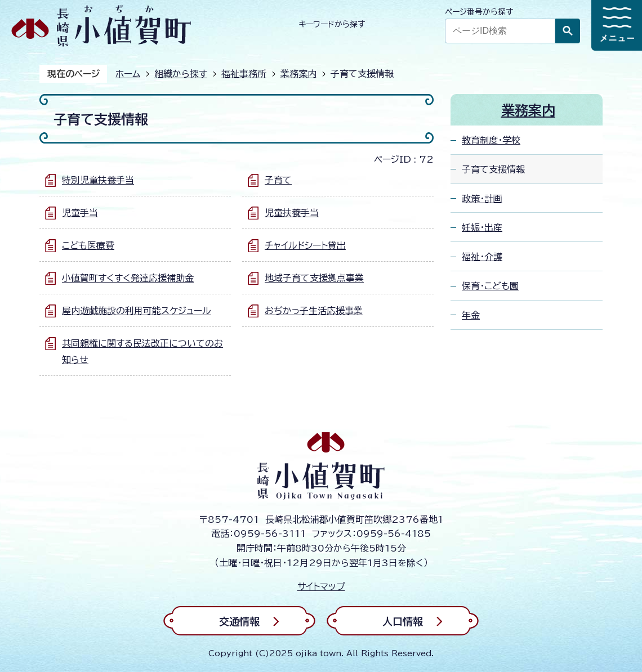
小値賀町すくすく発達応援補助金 (128, 278)
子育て (278, 180)
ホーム (128, 74)
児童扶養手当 (292, 213)
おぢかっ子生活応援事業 (314, 311)
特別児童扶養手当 (98, 180)
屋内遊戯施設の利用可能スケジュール (137, 311)
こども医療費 (88, 245)
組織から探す (181, 74)
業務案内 (298, 74)
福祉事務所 (244, 74)
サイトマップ (321, 586)
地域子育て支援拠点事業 (314, 278)
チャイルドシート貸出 (305, 245)
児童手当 (80, 213)
